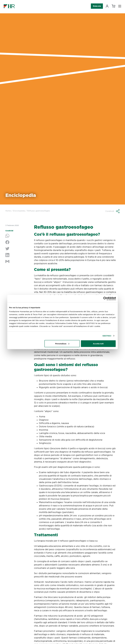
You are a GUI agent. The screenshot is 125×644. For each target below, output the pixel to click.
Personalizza (62, 343)
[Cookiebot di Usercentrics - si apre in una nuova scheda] (105, 299)
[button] (112, 211)
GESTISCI (107, 336)
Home (8, 211)
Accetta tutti (98, 343)
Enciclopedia (19, 211)
